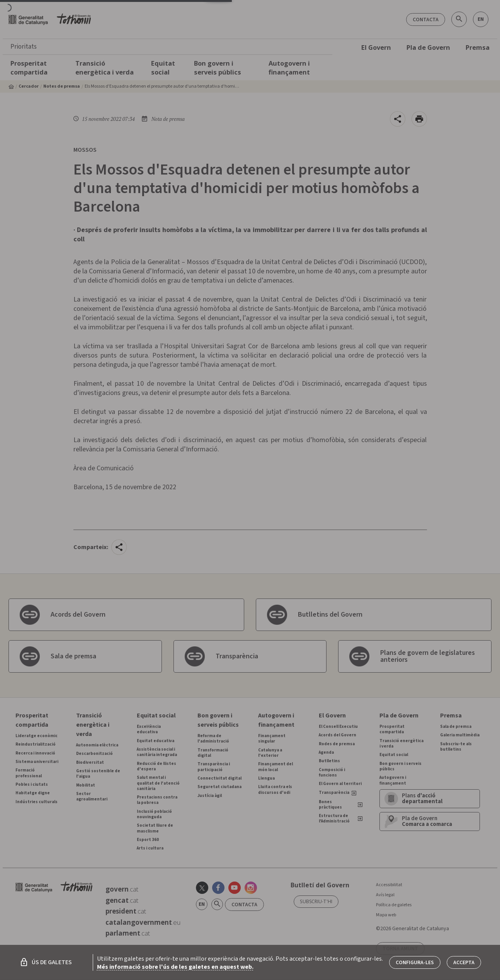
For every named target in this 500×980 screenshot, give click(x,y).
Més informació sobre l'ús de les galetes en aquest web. (175, 967)
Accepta (464, 963)
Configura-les (415, 963)
